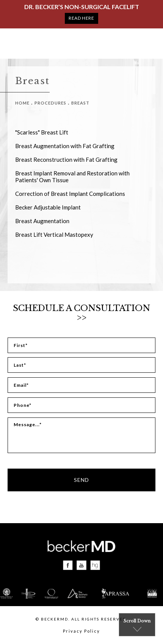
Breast (80, 103)
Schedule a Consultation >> (81, 313)
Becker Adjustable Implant (48, 207)
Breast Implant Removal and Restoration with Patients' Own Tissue (72, 177)
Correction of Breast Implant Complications (70, 194)
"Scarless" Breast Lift (42, 132)
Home (22, 103)
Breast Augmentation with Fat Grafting (65, 146)
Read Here (81, 18)
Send (81, 480)
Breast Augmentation (42, 221)
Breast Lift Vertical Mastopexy (54, 234)
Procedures (50, 103)
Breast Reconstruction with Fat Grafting (66, 159)
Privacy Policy (81, 631)
